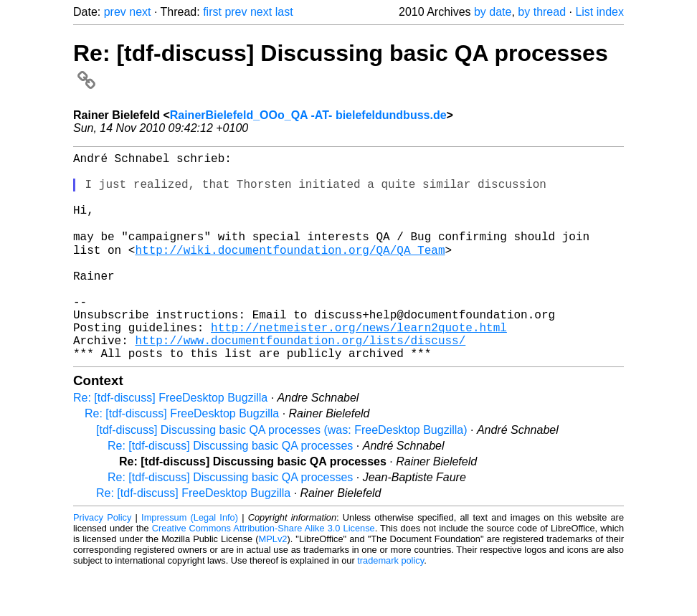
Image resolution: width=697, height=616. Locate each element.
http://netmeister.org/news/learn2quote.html (359, 366)
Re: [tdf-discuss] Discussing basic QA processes (230, 490)
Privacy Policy (102, 562)
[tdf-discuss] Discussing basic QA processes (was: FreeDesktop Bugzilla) (282, 474)
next (140, 12)
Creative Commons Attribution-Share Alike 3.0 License (264, 573)
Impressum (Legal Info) (190, 562)
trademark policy (390, 605)
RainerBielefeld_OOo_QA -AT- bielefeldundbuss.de (308, 115)
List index (599, 12)
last (284, 12)
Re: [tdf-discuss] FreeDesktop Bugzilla (170, 442)
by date (493, 12)
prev (115, 12)
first (212, 12)
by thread (542, 12)
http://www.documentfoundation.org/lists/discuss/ (300, 382)
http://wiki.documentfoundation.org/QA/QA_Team (255, 271)
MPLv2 (273, 583)
